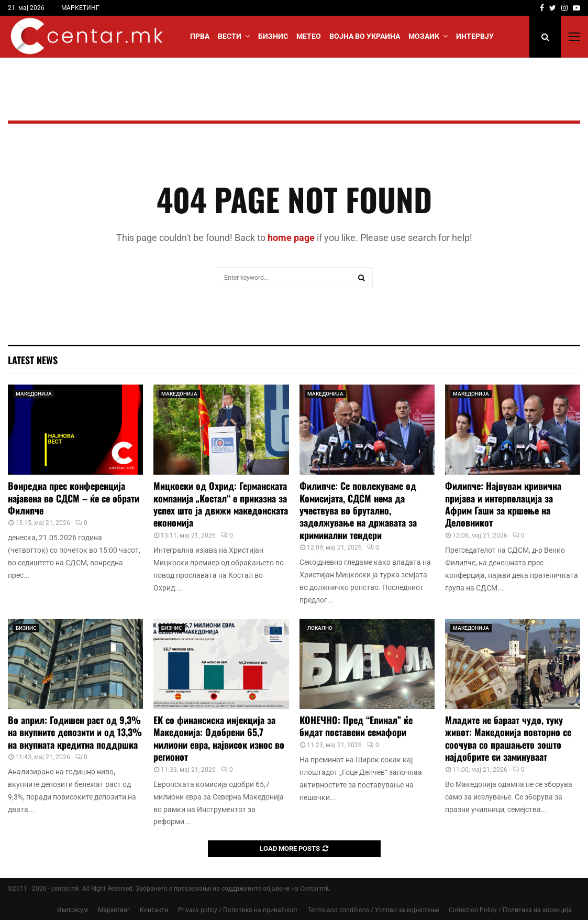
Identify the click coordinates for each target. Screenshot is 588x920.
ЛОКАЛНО (320, 628)
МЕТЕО (309, 36)
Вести (230, 36)
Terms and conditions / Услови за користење (373, 910)
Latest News (33, 360)
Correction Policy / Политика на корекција (510, 910)
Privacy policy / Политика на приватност (238, 910)
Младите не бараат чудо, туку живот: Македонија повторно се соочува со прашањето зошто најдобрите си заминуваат (508, 738)
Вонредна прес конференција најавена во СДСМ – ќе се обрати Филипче (74, 498)
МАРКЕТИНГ (80, 8)
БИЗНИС (273, 36)
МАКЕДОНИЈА (34, 394)
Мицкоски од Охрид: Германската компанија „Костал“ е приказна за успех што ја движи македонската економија (221, 504)
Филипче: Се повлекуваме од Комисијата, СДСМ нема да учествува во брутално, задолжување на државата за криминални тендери (358, 510)
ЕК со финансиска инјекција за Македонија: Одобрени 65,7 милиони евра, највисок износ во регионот (219, 738)
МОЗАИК (424, 36)
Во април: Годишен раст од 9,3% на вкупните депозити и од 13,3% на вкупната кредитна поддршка (75, 732)
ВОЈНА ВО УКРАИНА (365, 36)
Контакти (154, 910)
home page (291, 238)
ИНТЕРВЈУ (475, 36)
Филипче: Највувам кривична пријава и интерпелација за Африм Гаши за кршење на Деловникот (503, 504)
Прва (200, 36)
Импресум (73, 910)
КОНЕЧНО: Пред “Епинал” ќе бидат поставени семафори (356, 726)
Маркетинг (114, 910)
